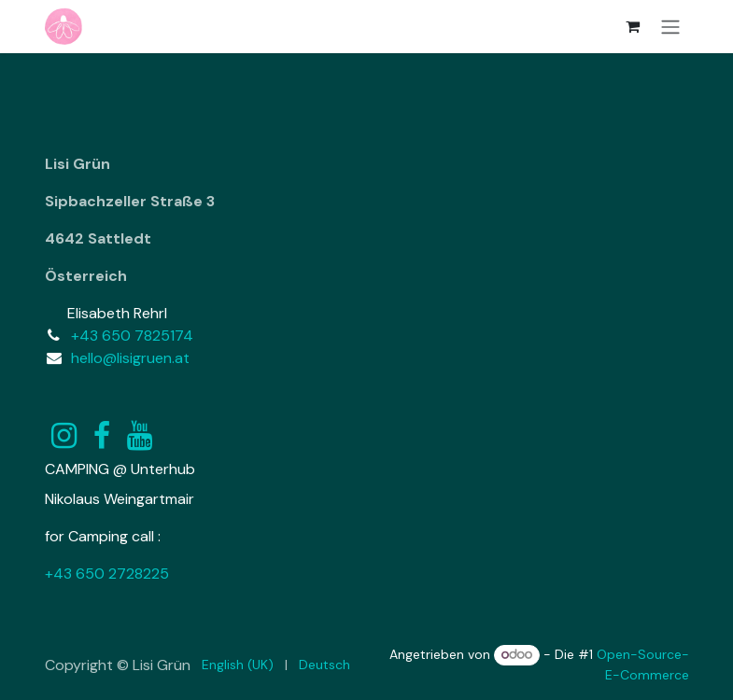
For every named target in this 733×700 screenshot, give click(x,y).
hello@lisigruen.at (130, 358)
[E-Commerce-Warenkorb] (633, 26)
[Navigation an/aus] (670, 27)
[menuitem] (238, 665)
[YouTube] (140, 436)
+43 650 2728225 (107, 574)
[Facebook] (102, 436)
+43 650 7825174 (132, 336)
